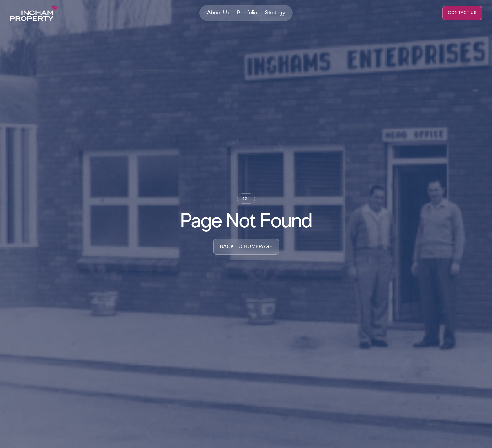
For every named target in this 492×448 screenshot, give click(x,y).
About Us (218, 13)
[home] (34, 13)
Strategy (275, 13)
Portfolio (247, 13)
